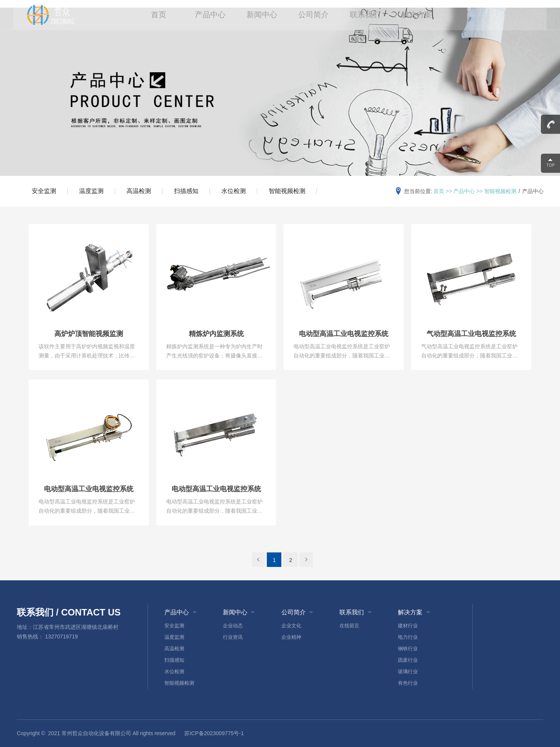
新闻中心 (262, 15)
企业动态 (233, 626)
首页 (160, 15)
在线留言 (349, 626)
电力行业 (408, 637)
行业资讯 (233, 637)
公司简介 (313, 15)
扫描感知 (186, 191)
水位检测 (234, 191)
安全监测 (44, 191)
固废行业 (408, 660)
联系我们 (364, 15)
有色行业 (408, 683)
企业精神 (291, 637)
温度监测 (91, 191)
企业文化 (291, 626)
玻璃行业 (408, 671)
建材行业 (408, 626)
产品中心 (211, 15)
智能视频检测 (287, 191)
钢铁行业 (408, 649)
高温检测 (139, 191)
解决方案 (415, 15)
